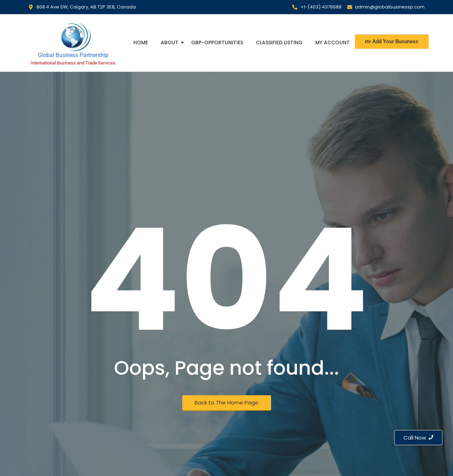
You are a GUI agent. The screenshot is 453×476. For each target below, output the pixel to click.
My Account (332, 42)
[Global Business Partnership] (73, 36)
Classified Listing (279, 42)
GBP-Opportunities (217, 42)
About (170, 42)
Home (141, 42)
